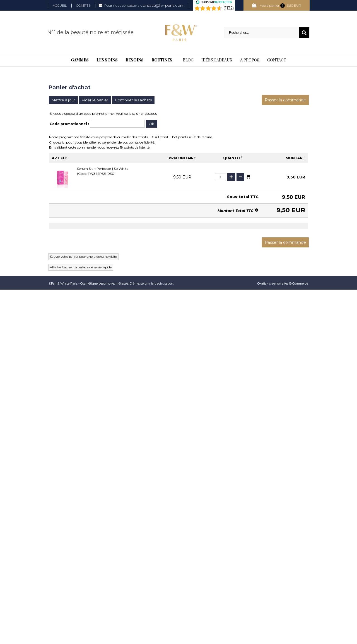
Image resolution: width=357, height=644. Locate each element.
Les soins (107, 60)
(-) (240, 177)
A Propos (250, 60)
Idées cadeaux (217, 60)
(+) (231, 177)
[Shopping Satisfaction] (214, 3)
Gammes (80, 60)
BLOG (188, 60)
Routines (162, 60)
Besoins (135, 60)
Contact (277, 60)
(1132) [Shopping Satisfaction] (229, 8)
